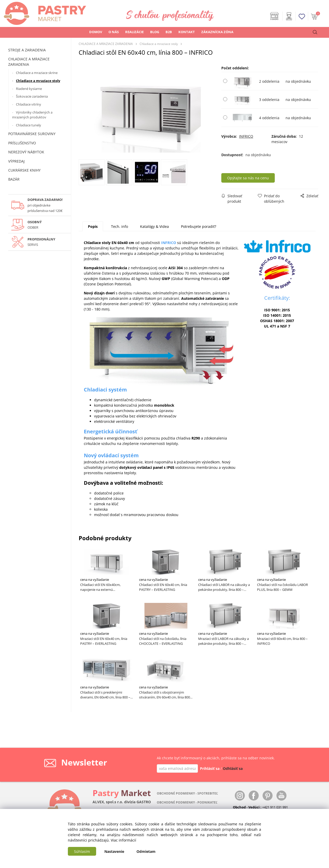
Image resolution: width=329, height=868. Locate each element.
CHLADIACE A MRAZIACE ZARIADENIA (29, 62)
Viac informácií (124, 840)
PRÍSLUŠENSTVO (22, 143)
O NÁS (114, 32)
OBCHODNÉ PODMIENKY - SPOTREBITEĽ (187, 793)
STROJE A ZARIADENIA (27, 50)
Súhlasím (82, 851)
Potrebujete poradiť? (199, 226)
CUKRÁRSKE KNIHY (24, 170)
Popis (93, 226)
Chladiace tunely (29, 125)
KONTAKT (187, 32)
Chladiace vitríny (29, 104)
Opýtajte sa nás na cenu (250, 178)
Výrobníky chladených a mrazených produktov (32, 115)
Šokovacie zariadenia (32, 96)
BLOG (155, 32)
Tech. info (120, 226)
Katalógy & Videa (154, 226)
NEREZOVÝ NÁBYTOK (26, 152)
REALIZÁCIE (134, 32)
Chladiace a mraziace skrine (37, 73)
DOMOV (96, 32)
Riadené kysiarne (29, 89)
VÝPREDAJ (16, 161)
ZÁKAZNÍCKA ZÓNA (217, 32)
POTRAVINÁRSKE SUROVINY (32, 134)
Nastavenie (114, 851)
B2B (169, 32)
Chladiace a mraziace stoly (38, 81)
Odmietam (146, 851)
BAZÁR (14, 179)
